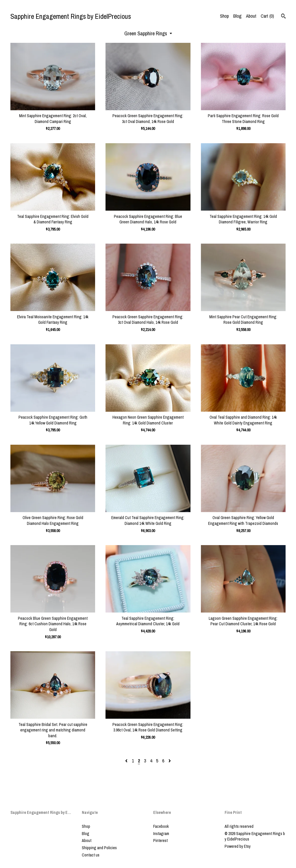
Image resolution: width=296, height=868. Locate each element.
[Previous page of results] (127, 761)
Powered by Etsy (238, 846)
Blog (237, 16)
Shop (224, 16)
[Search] (283, 17)
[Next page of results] (170, 761)
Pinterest (160, 841)
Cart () (267, 16)
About (251, 16)
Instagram (161, 834)
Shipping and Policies (99, 848)
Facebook (161, 826)
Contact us (91, 855)
